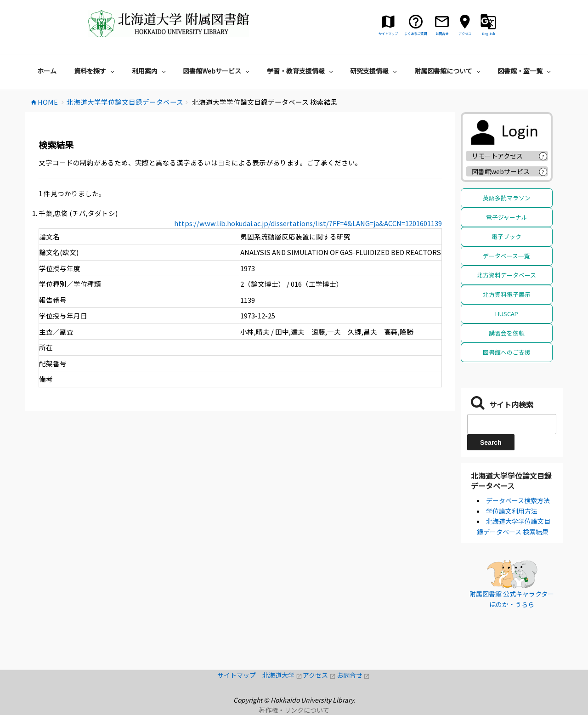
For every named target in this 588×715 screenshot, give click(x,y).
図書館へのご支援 (507, 352)
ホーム (47, 71)
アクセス (319, 675)
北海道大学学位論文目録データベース (511, 481)
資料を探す (95, 71)
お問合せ (353, 675)
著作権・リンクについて (294, 710)
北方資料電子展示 (507, 294)
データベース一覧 (506, 256)
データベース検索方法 (518, 500)
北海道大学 (283, 675)
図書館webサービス (501, 171)
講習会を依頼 (507, 333)
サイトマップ (240, 675)
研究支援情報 (375, 71)
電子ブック (506, 236)
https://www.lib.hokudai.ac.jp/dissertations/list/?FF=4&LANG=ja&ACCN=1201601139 (308, 223)
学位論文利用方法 (512, 511)
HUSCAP (507, 314)
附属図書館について (449, 71)
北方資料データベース (506, 275)
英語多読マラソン (507, 198)
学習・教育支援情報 (301, 71)
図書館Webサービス (217, 71)
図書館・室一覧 (525, 71)
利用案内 (150, 71)
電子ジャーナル (507, 217)
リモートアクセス (497, 156)
